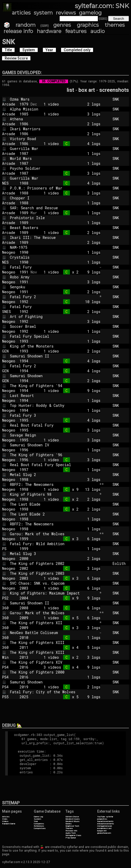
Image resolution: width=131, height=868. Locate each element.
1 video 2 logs (69, 104)
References (39, 826)
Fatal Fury (54, 267)
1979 (24, 104)
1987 (24, 154)
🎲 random (20, 25)
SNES (9, 312)
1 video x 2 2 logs (69, 499)
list (70, 90)
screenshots (114, 90)
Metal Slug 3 (54, 554)
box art (87, 90)
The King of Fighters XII (54, 623)
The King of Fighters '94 (54, 386)
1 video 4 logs (69, 144)
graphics (88, 25)
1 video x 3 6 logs (69, 578)
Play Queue (71, 838)
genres (62, 25)
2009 (24, 618)
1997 (24, 470)
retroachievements (106, 824)
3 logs (69, 173)
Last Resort (54, 396)
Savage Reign (54, 435)
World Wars (54, 158)
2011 (24, 647)
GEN (9, 351)
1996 (24, 450)
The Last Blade (54, 504)
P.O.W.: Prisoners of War (54, 188)
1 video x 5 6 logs (69, 618)
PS (9, 549)
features (76, 31)
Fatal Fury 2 (54, 297)
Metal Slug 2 (54, 475)
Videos (5, 821)
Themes (69, 828)
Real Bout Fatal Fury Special (54, 465)
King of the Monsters (54, 346)
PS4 (9, 667)
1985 (24, 114)
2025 (24, 697)
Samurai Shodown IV (54, 445)
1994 (24, 361)
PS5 (9, 697)
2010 (24, 638)
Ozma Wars (54, 99)
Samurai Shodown (54, 376)
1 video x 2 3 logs (69, 657)
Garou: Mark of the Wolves (54, 534)
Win (9, 657)
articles (21, 13)
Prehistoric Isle (54, 218)
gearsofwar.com (104, 833)
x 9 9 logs (69, 598)
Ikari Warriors (54, 129)
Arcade (9, 104)
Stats (5, 819)
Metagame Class (73, 835)
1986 (24, 124)
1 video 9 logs (69, 391)
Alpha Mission (54, 109)
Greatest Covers (73, 819)
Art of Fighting (54, 316)
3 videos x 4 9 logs (69, 667)
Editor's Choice (72, 817)
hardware (49, 31)
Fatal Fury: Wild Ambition (54, 544)
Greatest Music (73, 821)
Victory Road (54, 139)
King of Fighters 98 (54, 494)
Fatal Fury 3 (54, 415)
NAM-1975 (54, 247)
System (37, 819)
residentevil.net (104, 828)
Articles (6, 817)
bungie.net (102, 831)
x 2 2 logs (69, 509)
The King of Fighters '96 (54, 455)
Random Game (9, 824)
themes (115, 25)
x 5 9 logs (69, 697)
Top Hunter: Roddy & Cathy (54, 405)
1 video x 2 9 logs (69, 272)
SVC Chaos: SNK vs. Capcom (54, 583)
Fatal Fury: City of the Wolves (54, 692)
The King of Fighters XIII (54, 642)
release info (18, 31)
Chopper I (54, 198)
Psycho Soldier (54, 168)
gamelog (90, 13)
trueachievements (105, 821)
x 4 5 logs (69, 647)
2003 (24, 578)
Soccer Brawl (54, 326)
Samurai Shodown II (54, 356)
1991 (24, 272)
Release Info (71, 831)
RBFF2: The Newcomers (54, 484)
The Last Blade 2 (54, 514)
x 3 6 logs (69, 539)
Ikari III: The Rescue (54, 237)
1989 (24, 213)
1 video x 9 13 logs (69, 489)
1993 (24, 341)
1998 (24, 479)
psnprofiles (102, 819)
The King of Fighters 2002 (54, 563)
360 (9, 608)
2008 (24, 608)
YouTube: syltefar (105, 817)
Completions (40, 828)
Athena (54, 119)
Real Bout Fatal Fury (54, 425)
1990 (24, 252)
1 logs (69, 154)
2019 (24, 687)
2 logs (69, 124)
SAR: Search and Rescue (54, 208)
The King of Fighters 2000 (54, 672)
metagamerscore (105, 826)
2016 (24, 667)
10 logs (69, 302)
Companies (39, 824)
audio (98, 31)
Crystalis (54, 257)
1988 (24, 183)
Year (36, 821)
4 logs (69, 183)
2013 (24, 657)
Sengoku (54, 287)
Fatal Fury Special (54, 336)
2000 (24, 559)
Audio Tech (71, 833)
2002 (24, 568)
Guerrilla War (54, 149)
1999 (24, 539)
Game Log (38, 817)
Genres (68, 824)
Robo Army (54, 277)
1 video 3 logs (69, 114)
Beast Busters (54, 228)
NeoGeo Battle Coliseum (54, 633)
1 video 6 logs (69, 588)
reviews (66, 13)
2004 (24, 598)
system (43, 13)
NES (9, 183)
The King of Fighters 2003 (54, 573)
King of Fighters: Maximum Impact (54, 593)
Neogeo (9, 252)
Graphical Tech (72, 826)
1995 (24, 420)
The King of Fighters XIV (54, 662)
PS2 (9, 598)
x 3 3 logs (69, 628)
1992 (24, 302)
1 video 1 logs (69, 213)
